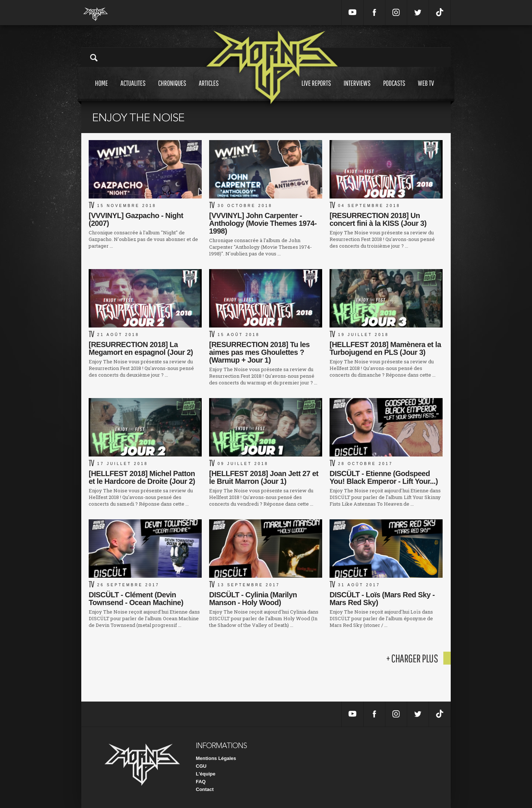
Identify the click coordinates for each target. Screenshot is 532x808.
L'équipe (206, 774)
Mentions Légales (216, 758)
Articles (209, 90)
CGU (201, 766)
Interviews (357, 90)
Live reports (316, 90)
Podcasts (394, 90)
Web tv (426, 90)
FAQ (201, 782)
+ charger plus (412, 658)
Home (101, 90)
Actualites (133, 90)
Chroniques (172, 90)
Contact (205, 789)
